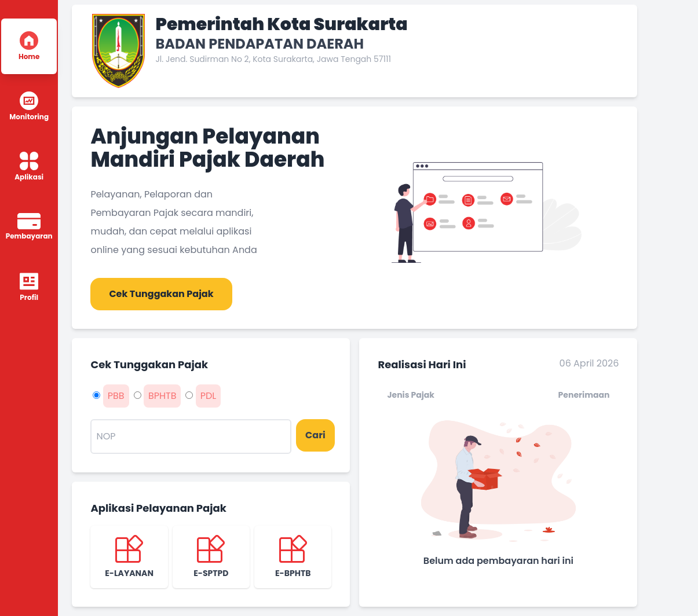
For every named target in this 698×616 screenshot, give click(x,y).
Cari (315, 435)
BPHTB (162, 396)
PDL (209, 396)
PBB (116, 396)
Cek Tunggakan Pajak (161, 294)
